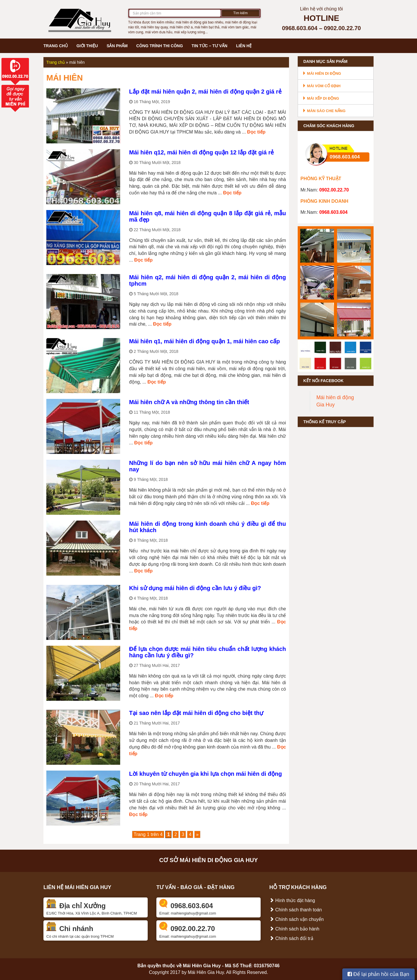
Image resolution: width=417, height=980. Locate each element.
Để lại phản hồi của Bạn (378, 974)
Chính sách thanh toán (296, 910)
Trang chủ (56, 46)
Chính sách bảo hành (294, 929)
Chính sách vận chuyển (297, 919)
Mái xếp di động (321, 98)
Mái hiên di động (322, 73)
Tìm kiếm (241, 13)
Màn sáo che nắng (324, 111)
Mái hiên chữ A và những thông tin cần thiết (189, 402)
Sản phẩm (117, 46)
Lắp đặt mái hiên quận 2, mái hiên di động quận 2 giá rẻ (205, 92)
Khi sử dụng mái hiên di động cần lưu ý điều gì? (195, 588)
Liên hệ (244, 46)
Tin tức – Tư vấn (210, 46)
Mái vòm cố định (321, 86)
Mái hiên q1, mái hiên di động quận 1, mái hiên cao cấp (205, 341)
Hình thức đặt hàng (292, 900)
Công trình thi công (160, 46)
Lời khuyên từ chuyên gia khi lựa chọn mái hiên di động (206, 774)
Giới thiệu (87, 46)
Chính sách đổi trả (291, 938)
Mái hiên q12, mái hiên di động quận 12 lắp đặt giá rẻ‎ (201, 152)
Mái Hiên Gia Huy (202, 966)
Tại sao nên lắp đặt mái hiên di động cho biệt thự (196, 713)
